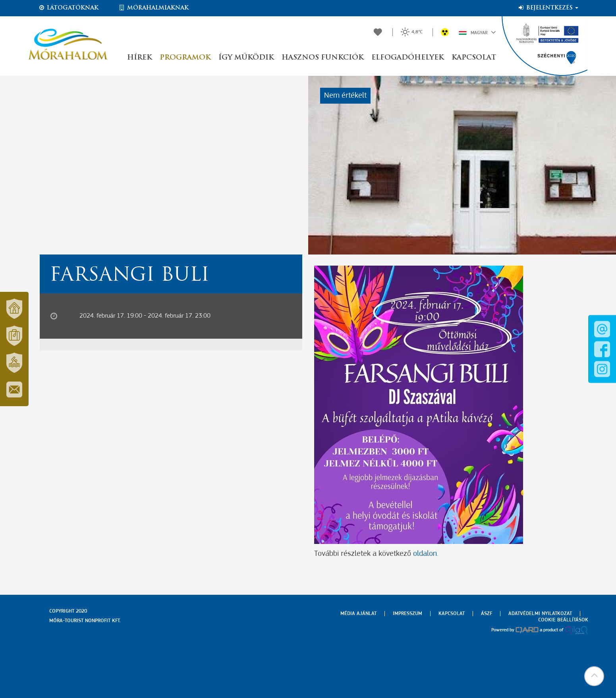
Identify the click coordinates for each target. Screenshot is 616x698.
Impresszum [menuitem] (407, 614)
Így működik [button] (246, 58)
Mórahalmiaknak (154, 8)
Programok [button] (185, 58)
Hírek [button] (139, 58)
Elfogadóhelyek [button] (407, 58)
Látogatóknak (68, 8)
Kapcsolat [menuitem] (452, 614)
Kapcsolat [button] (474, 58)
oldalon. (425, 554)
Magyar (477, 32)
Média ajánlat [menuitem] (358, 614)
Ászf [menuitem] (487, 614)
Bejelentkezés (548, 8)
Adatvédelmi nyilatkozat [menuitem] (540, 614)
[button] (594, 676)
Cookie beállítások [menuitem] (563, 620)
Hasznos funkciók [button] (322, 58)
